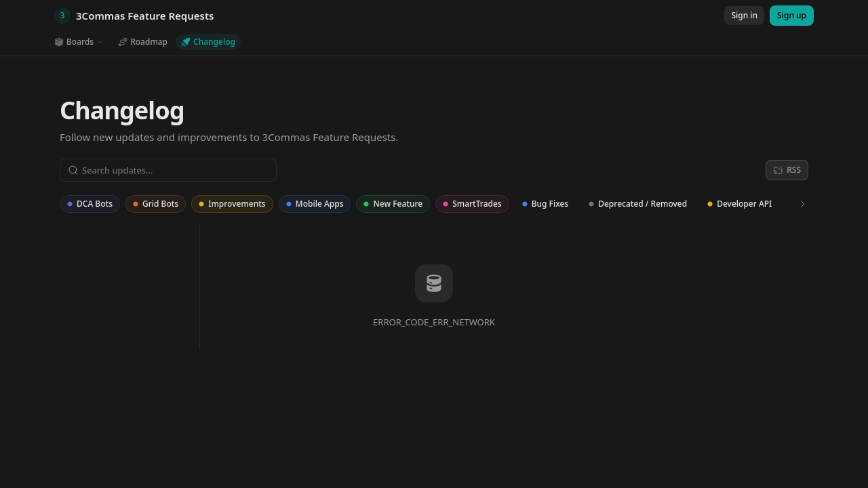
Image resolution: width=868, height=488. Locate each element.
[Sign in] (744, 16)
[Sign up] (792, 16)
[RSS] (787, 170)
